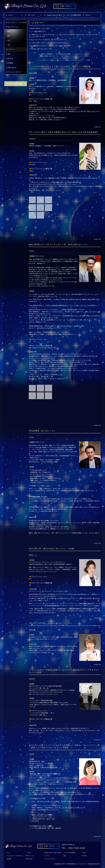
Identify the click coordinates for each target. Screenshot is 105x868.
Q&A (9, 54)
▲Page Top (97, 127)
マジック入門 (83, 56)
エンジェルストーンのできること (17, 22)
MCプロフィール (13, 27)
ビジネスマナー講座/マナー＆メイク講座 (65, 58)
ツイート (8, 77)
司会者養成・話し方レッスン (50, 56)
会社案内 (10, 63)
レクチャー (11, 49)
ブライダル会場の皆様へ (74, 15)
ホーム (11, 15)
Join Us (88, 15)
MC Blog (10, 59)
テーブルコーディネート (82, 54)
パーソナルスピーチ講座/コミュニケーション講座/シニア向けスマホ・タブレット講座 (64, 60)
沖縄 (9, 45)
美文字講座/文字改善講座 (63, 54)
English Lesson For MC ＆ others (55, 15)
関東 (9, 31)
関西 (9, 36)
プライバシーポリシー (15, 72)
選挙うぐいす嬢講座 (47, 54)
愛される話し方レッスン (69, 56)
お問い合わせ (12, 68)
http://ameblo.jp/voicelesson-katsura (45, 613)
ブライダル (31, 15)
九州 (9, 40)
